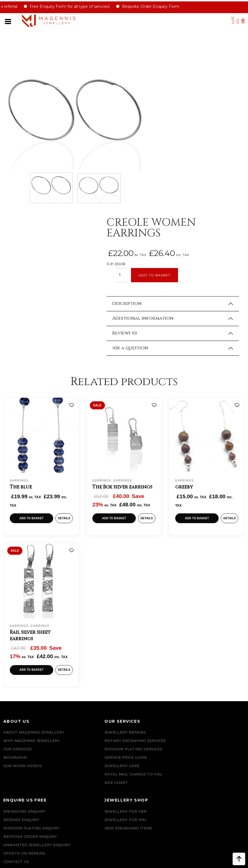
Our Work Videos (23, 644)
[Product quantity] (150, 136)
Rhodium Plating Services (93, 627)
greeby (185, 351)
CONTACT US (138, 661)
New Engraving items (210, 619)
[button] (242, 22)
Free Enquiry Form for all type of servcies (75, 7)
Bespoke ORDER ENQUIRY (152, 627)
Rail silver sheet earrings (31, 503)
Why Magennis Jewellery (32, 619)
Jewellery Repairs (85, 602)
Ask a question (158, 209)
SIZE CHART (76, 661)
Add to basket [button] (31, 383)
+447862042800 (32, 832)
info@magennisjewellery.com (31, 823)
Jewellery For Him (207, 611)
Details (63, 383)
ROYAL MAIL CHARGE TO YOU (93, 653)
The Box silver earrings (123, 351)
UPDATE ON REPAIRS (146, 653)
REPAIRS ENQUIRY (143, 611)
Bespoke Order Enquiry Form (156, 7)
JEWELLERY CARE (82, 644)
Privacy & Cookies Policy (31, 740)
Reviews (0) (152, 195)
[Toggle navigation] (11, 22)
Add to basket (183, 136)
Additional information (171, 180)
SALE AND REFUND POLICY (30, 732)
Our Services (18, 627)
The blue (21, 351)
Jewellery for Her (207, 602)
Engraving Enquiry (146, 602)
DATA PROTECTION (23, 748)
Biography (15, 636)
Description (155, 165)
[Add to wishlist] (70, 270)
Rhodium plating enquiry (153, 619)
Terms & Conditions (26, 723)
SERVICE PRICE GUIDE (86, 636)
